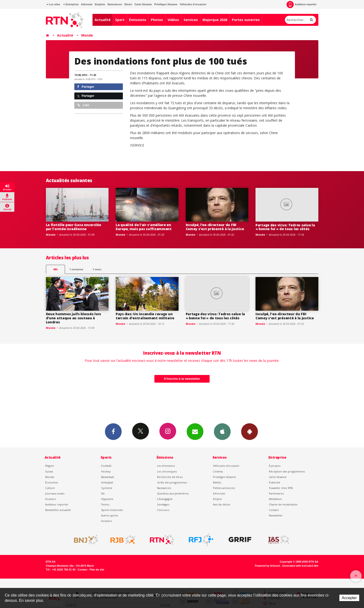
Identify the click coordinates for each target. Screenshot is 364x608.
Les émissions (166, 466)
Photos (157, 20)
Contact (274, 510)
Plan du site (97, 570)
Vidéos (173, 20)
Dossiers (51, 499)
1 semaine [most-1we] (76, 269)
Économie (52, 482)
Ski (103, 493)
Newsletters (195, 431)
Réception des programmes (287, 471)
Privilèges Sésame (166, 4)
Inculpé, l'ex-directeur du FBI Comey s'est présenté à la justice (215, 227)
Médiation (275, 499)
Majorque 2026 (215, 20)
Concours (163, 510)
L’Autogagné (165, 499)
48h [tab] (55, 269)
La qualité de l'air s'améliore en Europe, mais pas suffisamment (144, 227)
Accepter (349, 598)
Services (191, 20)
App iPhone (222, 431)
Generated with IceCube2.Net (300, 566)
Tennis (105, 504)
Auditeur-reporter (302, 5)
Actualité (103, 20)
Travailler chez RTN (281, 488)
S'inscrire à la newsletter (182, 379)
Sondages (163, 504)
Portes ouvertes (246, 20)
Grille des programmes (172, 482)
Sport (120, 20)
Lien (83, 105)
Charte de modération (283, 504)
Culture (50, 488)
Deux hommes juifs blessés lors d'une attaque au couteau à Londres (74, 318)
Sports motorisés (112, 510)
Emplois (100, 4)
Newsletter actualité (58, 510)
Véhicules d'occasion (193, 4)
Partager (86, 87)
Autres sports (110, 515)
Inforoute (87, 4)
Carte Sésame (143, 4)
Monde (87, 35)
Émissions (138, 20)
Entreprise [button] (71, 4)
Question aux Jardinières (173, 493)
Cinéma (218, 471)
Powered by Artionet (267, 566)
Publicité (274, 482)
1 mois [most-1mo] (97, 269)
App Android (250, 431)
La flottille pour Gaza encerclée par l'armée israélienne (73, 227)
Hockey (106, 471)
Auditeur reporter (57, 504)
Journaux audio (55, 493)
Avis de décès (222, 504)
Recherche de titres (170, 477)
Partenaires (276, 493)
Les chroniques (167, 471)
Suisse (49, 471)
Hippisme (107, 499)
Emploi (217, 499)
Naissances (115, 4)
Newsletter (276, 515)
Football (106, 466)
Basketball (108, 477)
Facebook (113, 431)
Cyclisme (107, 488)
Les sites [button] (53, 4)
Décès (128, 4)
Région (50, 466)
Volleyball (107, 482)
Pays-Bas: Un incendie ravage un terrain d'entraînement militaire (145, 316)
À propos (275, 466)
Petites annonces (224, 488)
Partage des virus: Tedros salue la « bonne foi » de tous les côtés (285, 227)
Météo (217, 482)
